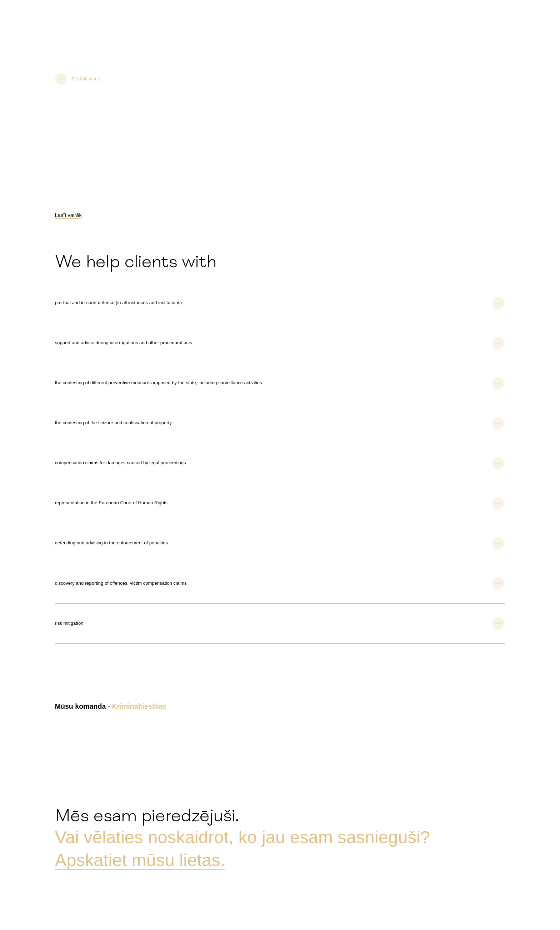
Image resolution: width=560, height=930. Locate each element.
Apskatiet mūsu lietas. (140, 860)
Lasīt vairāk (68, 215)
